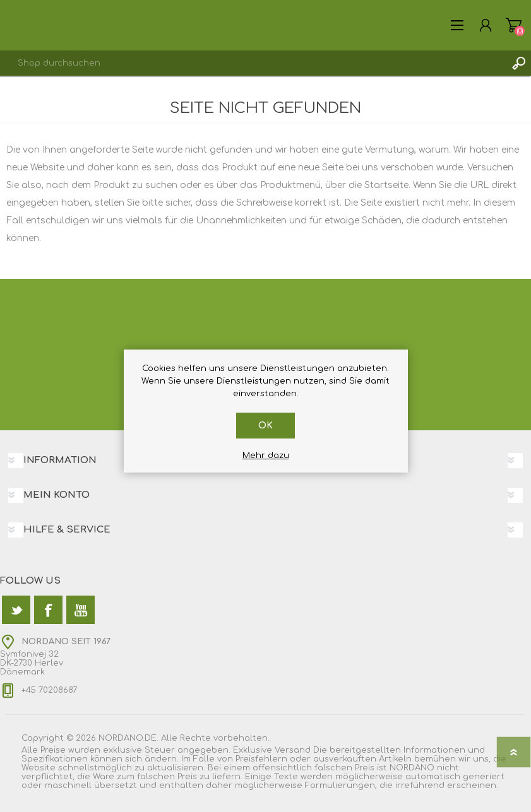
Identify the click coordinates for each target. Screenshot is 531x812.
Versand (293, 750)
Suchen (518, 63)
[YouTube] (81, 610)
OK (265, 426)
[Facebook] (48, 610)
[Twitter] (16, 610)
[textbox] (253, 63)
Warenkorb (514, 25)
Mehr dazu (266, 456)
